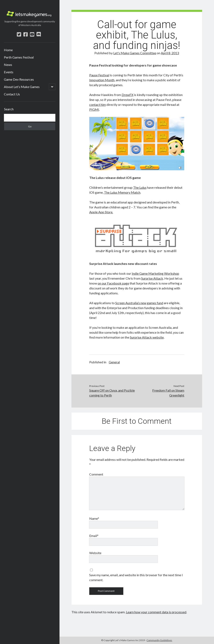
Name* (94, 518)
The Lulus (140, 187)
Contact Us (12, 94)
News (8, 65)
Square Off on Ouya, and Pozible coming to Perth (112, 393)
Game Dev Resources (19, 79)
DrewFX (128, 95)
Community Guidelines (159, 640)
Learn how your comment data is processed (156, 612)
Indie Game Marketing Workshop (155, 273)
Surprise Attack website (147, 337)
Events (9, 72)
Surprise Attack (152, 278)
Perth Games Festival (19, 57)
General (114, 362)
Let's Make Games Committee (135, 53)
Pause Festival (99, 75)
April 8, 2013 (170, 53)
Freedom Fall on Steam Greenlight (168, 393)
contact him (98, 105)
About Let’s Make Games (22, 87)
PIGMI (94, 109)
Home (8, 50)
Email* (94, 536)
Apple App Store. (101, 212)
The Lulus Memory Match (122, 192)
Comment (96, 474)
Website (95, 553)
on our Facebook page (113, 283)
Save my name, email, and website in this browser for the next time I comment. (136, 577)
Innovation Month (102, 80)
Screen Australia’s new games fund (139, 303)
